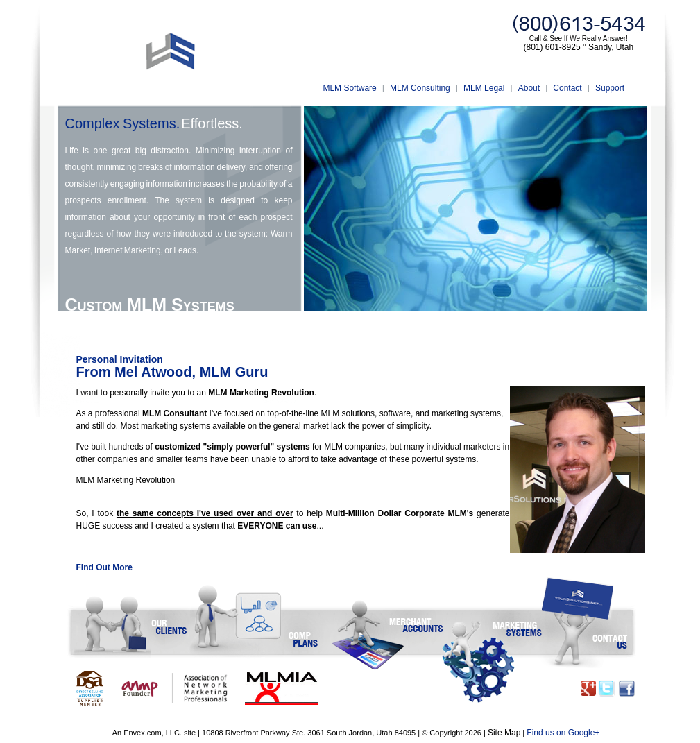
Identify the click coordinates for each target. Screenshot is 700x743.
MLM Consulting (420, 88)
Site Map (504, 733)
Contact (567, 88)
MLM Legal (484, 88)
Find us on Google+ (563, 733)
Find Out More (104, 567)
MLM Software (349, 88)
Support (610, 88)
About (529, 88)
